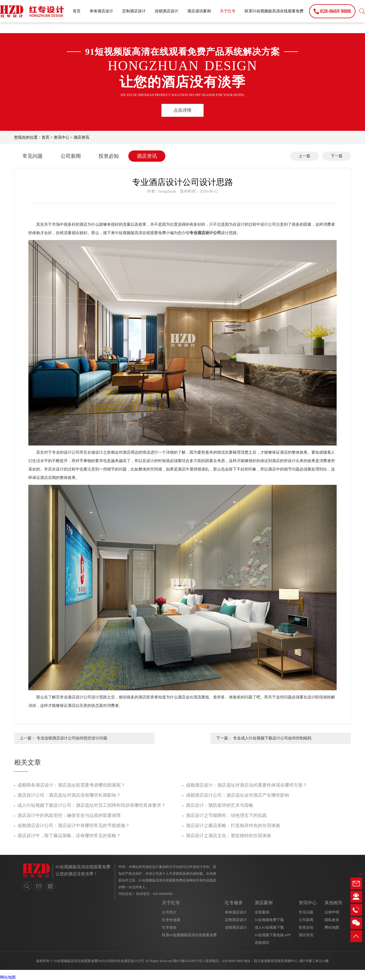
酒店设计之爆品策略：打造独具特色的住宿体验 (233, 825)
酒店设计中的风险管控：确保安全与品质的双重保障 (69, 815)
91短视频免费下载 (269, 920)
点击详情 (182, 110)
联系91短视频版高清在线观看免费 (274, 11)
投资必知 (109, 156)
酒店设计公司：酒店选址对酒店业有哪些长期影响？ (69, 795)
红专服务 (234, 903)
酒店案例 (264, 903)
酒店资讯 (81, 137)
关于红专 (228, 11)
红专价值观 (171, 920)
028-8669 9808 (233, 961)
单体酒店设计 (101, 11)
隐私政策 (332, 920)
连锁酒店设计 (166, 11)
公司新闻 (71, 156)
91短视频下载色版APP (273, 935)
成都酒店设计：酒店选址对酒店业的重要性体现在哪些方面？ (247, 785)
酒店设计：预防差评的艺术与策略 (220, 805)
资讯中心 (61, 137)
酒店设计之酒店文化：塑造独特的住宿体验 (229, 836)
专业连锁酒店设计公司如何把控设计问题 (72, 738)
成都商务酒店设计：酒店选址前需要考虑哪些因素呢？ (71, 785)
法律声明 (332, 912)
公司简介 (169, 912)
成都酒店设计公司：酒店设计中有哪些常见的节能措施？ (74, 825)
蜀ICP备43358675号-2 (189, 961)
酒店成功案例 (199, 11)
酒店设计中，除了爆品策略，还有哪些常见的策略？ (69, 836)
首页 (77, 11)
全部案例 (262, 912)
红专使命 (169, 927)
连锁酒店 (262, 943)
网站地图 (332, 927)
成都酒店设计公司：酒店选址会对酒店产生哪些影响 (238, 795)
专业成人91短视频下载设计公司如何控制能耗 (272, 738)
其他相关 (334, 903)
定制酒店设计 (134, 11)
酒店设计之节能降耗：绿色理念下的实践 (226, 815)
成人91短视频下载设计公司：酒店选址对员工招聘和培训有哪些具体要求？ (92, 805)
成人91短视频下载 (269, 927)
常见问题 (33, 156)
